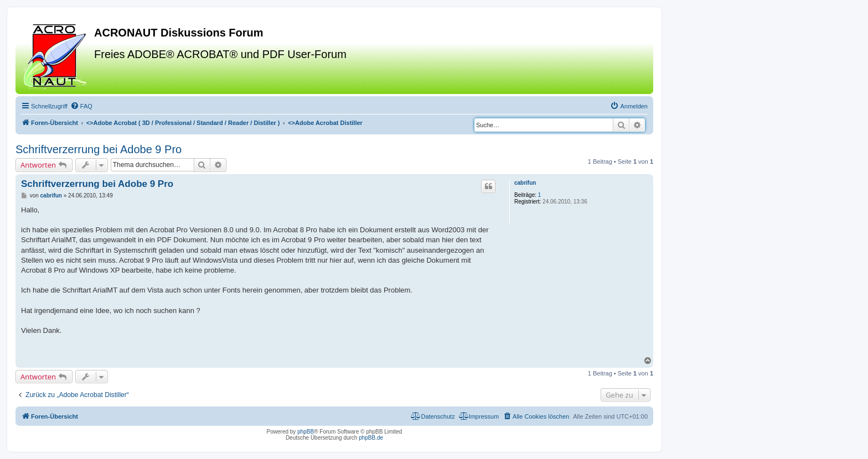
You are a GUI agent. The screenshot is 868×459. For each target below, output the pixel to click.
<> (183, 123)
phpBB (306, 432)
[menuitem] (81, 106)
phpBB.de (371, 438)
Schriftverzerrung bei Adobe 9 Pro (99, 149)
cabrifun (525, 183)
